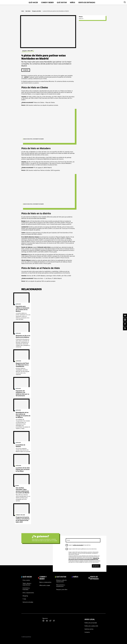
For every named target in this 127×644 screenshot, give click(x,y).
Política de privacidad (91, 623)
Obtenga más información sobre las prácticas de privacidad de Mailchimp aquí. (84, 559)
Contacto (87, 632)
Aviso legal (90, 619)
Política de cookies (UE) (91, 626)
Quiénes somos (89, 629)
